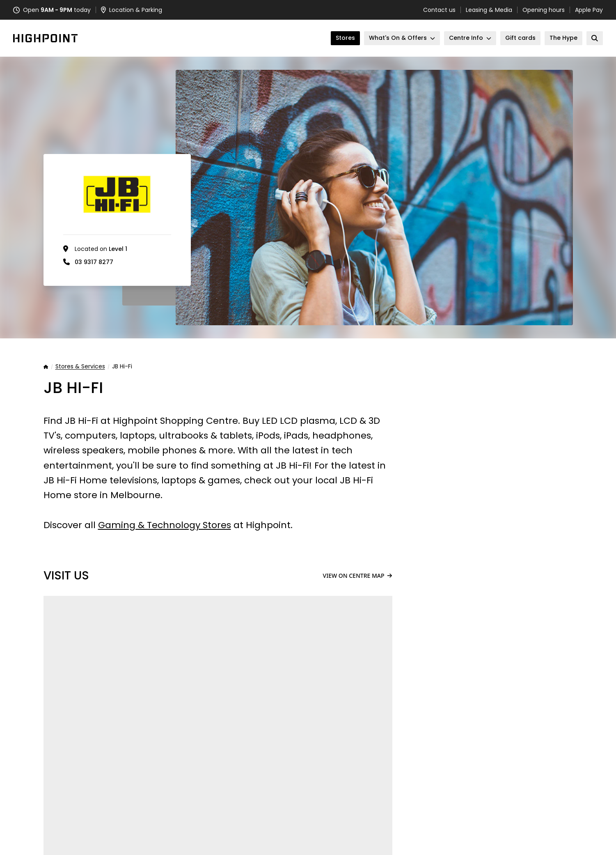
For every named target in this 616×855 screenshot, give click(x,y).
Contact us (439, 10)
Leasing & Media (489, 10)
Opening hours (544, 10)
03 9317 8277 (94, 262)
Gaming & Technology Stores (165, 525)
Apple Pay (589, 10)
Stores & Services (80, 367)
